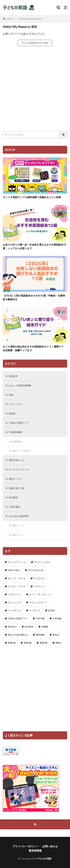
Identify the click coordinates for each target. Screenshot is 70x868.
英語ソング (18, 525)
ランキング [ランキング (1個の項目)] (35, 610)
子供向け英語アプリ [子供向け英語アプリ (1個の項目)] (18, 618)
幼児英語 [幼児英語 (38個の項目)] (29, 627)
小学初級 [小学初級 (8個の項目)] (57, 618)
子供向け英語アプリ (19, 423)
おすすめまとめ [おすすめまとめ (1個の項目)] (35, 570)
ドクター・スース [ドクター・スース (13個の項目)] (17, 586)
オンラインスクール (19, 469)
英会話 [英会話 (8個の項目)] (56, 635)
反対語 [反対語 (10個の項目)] (51, 610)
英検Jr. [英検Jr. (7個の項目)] (59, 643)
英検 (11, 395)
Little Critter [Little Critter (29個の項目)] (14, 570)
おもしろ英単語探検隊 (20, 385)
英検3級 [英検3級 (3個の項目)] (12, 643)
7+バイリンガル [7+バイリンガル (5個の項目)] (42, 562)
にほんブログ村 (11, 754)
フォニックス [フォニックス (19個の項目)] (14, 602)
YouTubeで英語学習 (19, 516)
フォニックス (15, 404)
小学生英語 (14, 507)
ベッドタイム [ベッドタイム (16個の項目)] (14, 610)
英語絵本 (13, 376)
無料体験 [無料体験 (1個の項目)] (40, 635)
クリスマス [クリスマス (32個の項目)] (39, 578)
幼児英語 (13, 497)
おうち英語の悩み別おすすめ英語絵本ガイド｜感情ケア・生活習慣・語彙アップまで (34, 348)
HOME (9, 19)
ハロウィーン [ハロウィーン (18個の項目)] (14, 594)
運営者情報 (35, 851)
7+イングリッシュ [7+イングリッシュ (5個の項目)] (17, 562)
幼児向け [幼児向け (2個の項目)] (12, 627)
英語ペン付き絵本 (21, 451)
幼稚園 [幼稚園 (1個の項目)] (45, 627)
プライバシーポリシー (25, 846)
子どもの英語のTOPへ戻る (35, 43)
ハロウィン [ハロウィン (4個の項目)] (39, 586)
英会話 (12, 413)
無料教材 (17, 441)
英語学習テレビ (17, 460)
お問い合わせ (50, 846)
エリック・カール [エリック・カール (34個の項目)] (17, 578)
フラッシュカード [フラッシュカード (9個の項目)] (38, 602)
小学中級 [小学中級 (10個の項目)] (40, 618)
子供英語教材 (15, 432)
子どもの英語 (45, 859)
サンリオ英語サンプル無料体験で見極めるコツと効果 (32, 197)
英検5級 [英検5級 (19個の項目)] (43, 643)
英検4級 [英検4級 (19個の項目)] (28, 643)
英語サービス (15, 479)
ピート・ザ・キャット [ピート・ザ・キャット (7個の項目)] (40, 594)
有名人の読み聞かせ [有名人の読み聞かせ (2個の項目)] (18, 635)
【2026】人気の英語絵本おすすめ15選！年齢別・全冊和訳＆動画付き (34, 297)
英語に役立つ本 (17, 488)
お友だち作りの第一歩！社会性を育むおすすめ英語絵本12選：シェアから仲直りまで (35, 246)
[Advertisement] (35, 89)
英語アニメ (18, 535)
